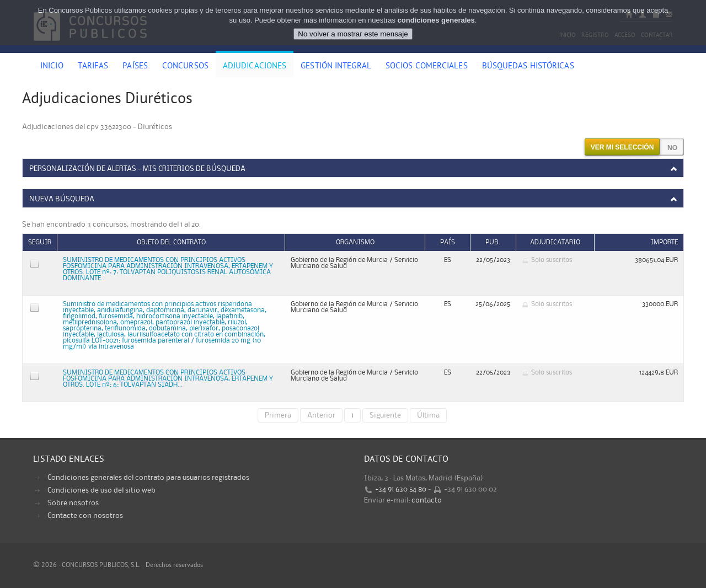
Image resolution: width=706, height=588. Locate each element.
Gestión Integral (336, 67)
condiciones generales (436, 20)
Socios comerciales (427, 67)
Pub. (493, 242)
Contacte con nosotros (85, 516)
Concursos (185, 67)
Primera (278, 415)
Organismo (355, 242)
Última (428, 415)
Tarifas (93, 67)
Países (135, 67)
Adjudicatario (555, 242)
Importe (664, 242)
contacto (427, 500)
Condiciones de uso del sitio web (101, 490)
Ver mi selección (622, 147)
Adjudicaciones (255, 67)
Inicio (52, 67)
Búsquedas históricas (528, 67)
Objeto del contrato (171, 242)
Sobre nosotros (73, 503)
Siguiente (385, 415)
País (448, 242)
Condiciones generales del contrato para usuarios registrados (148, 478)
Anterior (321, 415)
